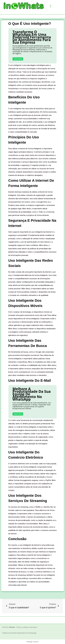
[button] (51, 6)
